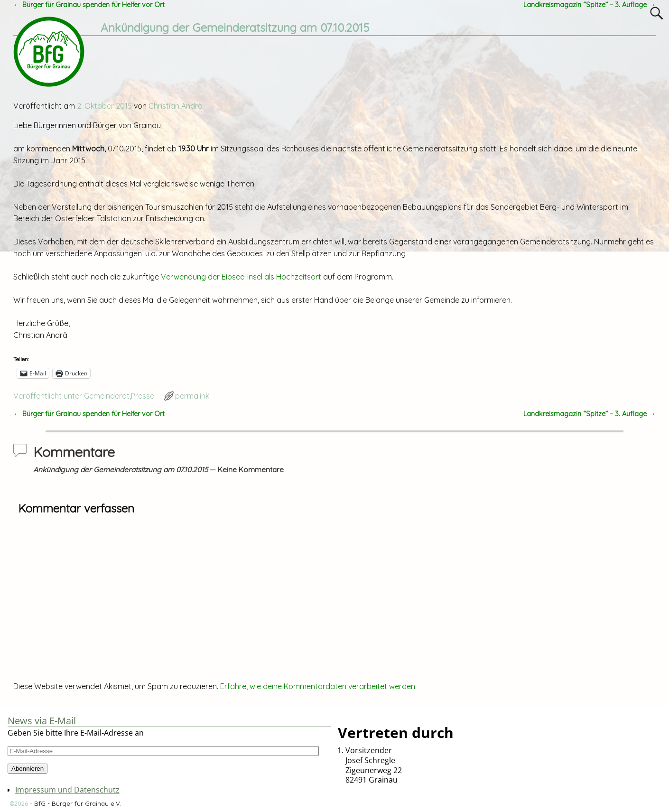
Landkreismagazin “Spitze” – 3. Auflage (589, 5)
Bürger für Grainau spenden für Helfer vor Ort (89, 5)
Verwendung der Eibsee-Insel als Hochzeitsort (241, 277)
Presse (143, 396)
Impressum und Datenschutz (67, 790)
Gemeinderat (107, 396)
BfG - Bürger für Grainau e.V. (78, 803)
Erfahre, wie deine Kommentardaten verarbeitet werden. (318, 686)
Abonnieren (28, 769)
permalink (192, 396)
